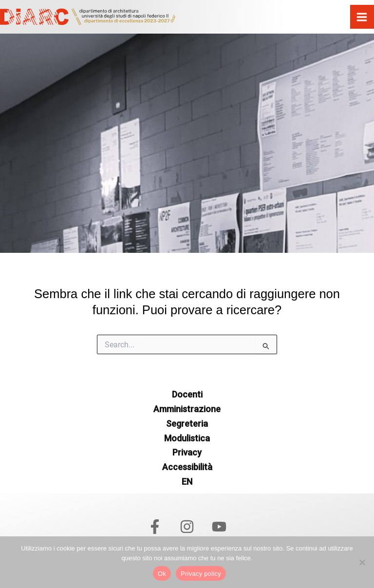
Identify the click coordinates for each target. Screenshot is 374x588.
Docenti (187, 394)
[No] (362, 562)
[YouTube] (219, 527)
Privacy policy (201, 574)
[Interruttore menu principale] (362, 17)
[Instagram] (187, 527)
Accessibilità (187, 467)
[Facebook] (155, 527)
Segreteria (187, 424)
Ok (162, 574)
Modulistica (187, 438)
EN (187, 482)
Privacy (187, 452)
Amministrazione (187, 409)
